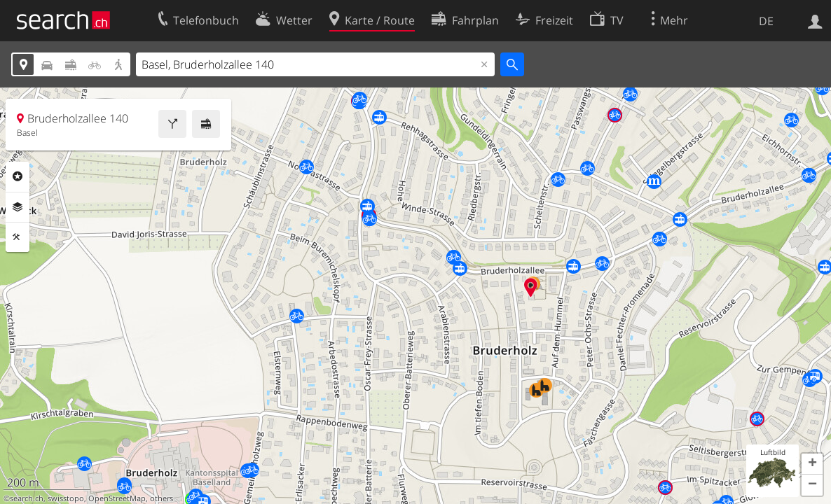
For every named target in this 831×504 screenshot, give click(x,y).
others (162, 498)
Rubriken (18, 176)
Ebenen (18, 207)
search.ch (27, 498)
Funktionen (18, 237)
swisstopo (66, 498)
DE (766, 21)
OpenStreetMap (117, 498)
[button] (812, 464)
